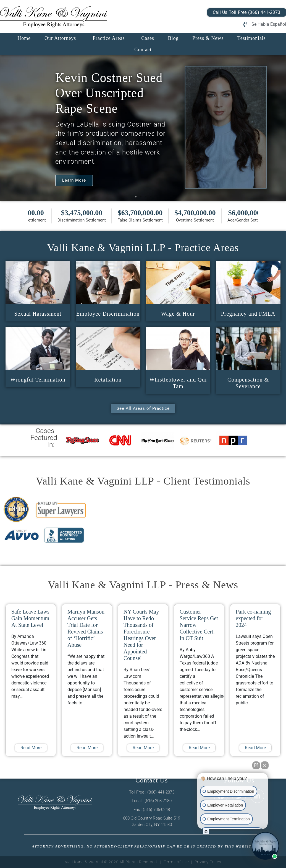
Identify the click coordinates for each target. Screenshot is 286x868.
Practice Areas (109, 38)
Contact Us (152, 780)
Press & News (208, 38)
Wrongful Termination (38, 380)
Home (24, 38)
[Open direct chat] (256, 765)
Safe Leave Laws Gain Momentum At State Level (30, 618)
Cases (148, 38)
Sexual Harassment (38, 314)
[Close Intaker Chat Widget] (265, 765)
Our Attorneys (60, 38)
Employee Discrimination (108, 314)
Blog (173, 38)
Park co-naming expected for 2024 (253, 618)
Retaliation (108, 380)
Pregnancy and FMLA (248, 314)
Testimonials (252, 38)
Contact (143, 50)
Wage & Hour (178, 314)
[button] (136, 197)
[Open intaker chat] (206, 832)
